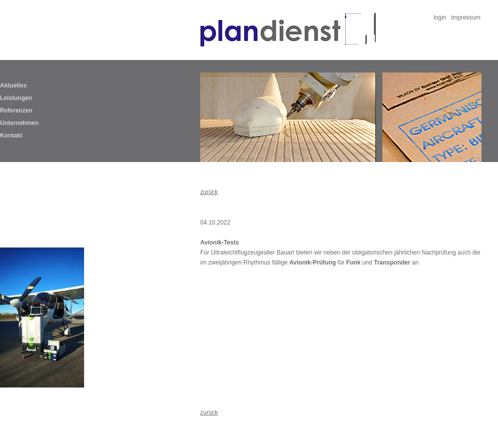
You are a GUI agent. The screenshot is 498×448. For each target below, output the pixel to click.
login (440, 17)
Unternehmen (19, 123)
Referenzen (16, 110)
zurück (209, 192)
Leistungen (16, 98)
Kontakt (11, 135)
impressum (466, 17)
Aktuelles (13, 85)
